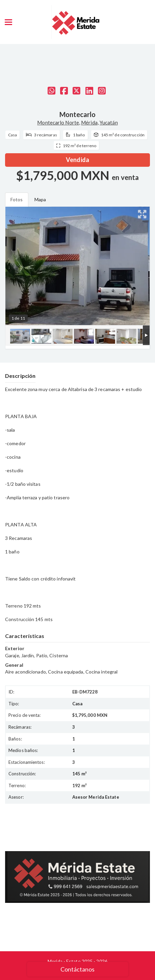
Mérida (89, 122)
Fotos (17, 199)
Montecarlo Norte (58, 122)
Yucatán (109, 122)
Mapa (40, 199)
